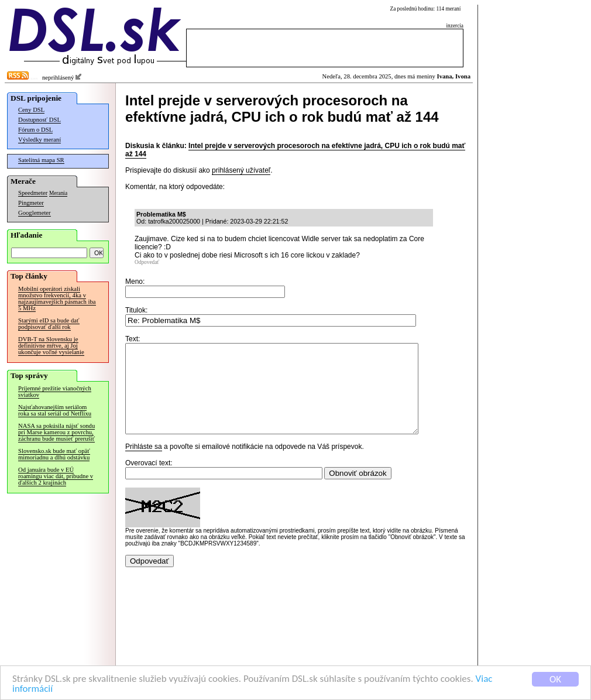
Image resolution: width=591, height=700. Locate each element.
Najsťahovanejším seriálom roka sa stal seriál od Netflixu (55, 410)
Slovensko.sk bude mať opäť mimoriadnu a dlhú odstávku (54, 454)
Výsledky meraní (39, 140)
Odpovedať (147, 262)
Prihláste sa (144, 464)
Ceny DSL (31, 110)
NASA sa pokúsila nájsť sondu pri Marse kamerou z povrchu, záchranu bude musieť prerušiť (56, 432)
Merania (58, 193)
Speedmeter (33, 193)
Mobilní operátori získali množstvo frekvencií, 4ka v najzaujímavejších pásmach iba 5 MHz (57, 298)
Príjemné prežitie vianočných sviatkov (55, 392)
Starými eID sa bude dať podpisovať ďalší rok (49, 324)
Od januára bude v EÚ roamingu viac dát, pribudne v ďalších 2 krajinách (56, 476)
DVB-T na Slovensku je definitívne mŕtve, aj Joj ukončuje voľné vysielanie (51, 346)
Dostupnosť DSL (39, 120)
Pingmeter (31, 203)
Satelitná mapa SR (41, 160)
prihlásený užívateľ (241, 170)
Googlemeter (35, 213)
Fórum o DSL (35, 130)
